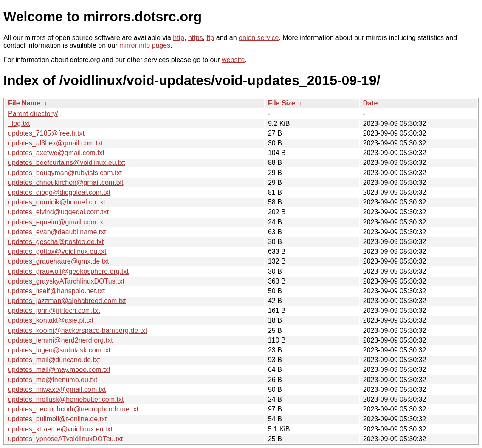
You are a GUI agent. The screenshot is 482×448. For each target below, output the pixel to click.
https (196, 38)
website (233, 60)
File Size (282, 103)
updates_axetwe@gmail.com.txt (56, 153)
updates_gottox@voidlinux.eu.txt (57, 251)
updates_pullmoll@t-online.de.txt (57, 419)
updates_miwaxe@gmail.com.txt (57, 390)
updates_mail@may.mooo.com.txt (59, 370)
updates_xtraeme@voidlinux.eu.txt (60, 429)
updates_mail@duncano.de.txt (54, 360)
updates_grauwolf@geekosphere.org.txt (68, 271)
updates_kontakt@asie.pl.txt (51, 320)
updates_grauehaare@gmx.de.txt (59, 261)
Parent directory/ (33, 114)
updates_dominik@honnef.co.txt (57, 202)
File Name (24, 103)
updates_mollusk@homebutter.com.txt (66, 399)
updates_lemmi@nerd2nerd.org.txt (61, 340)
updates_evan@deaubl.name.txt (57, 232)
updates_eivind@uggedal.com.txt (58, 212)
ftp (210, 38)
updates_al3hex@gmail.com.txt (55, 143)
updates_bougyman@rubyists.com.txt (65, 173)
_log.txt (19, 123)
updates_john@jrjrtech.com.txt (54, 310)
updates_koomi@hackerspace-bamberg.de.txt (78, 330)
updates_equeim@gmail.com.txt (57, 222)
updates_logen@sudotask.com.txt (59, 350)
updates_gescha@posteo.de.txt (56, 242)
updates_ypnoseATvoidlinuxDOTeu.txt (65, 439)
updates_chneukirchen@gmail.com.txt (66, 183)
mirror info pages (145, 45)
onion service (259, 38)
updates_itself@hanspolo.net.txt (56, 291)
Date (371, 103)
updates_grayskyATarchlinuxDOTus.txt (66, 281)
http (179, 38)
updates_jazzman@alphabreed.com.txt (67, 301)
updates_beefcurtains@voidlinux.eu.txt (66, 163)
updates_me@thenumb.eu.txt (53, 380)
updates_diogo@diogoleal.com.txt (59, 192)
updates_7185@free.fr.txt (46, 133)
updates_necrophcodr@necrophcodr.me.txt (73, 409)
